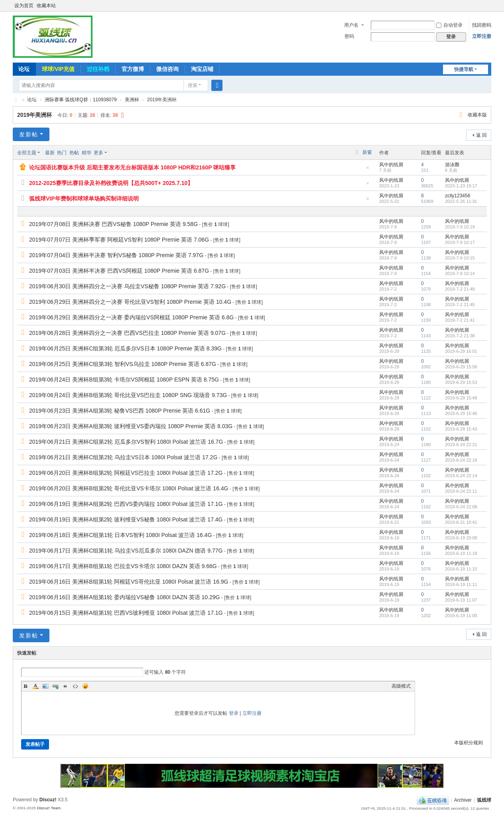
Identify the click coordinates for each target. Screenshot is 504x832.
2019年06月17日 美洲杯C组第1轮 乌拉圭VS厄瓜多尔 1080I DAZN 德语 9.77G (126, 551)
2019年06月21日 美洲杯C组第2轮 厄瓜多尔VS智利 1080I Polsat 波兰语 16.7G (126, 442)
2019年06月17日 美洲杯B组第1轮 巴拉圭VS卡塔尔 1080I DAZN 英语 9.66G (123, 566)
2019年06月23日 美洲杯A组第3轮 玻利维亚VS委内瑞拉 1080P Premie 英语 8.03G (131, 426)
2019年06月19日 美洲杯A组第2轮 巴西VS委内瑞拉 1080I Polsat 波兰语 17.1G (126, 504)
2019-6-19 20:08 (461, 538)
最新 (50, 153)
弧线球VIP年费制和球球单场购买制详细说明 (84, 199)
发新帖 (29, 134)
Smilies (85, 686)
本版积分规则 (469, 743)
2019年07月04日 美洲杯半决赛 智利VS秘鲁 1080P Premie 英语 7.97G (116, 255)
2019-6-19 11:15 (461, 569)
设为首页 (24, 6)
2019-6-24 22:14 (461, 476)
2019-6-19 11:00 (461, 616)
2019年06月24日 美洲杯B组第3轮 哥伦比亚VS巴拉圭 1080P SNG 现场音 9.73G (128, 395)
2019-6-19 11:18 (461, 553)
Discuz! (48, 800)
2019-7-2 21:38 (460, 336)
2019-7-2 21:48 (460, 289)
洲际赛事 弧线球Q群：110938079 (81, 100)
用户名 (351, 25)
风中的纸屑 (391, 165)
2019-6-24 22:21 (461, 445)
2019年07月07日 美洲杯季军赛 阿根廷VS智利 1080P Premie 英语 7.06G (119, 240)
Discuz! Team (49, 808)
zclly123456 (458, 196)
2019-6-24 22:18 (461, 460)
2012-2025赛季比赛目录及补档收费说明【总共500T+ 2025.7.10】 (111, 183)
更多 (98, 153)
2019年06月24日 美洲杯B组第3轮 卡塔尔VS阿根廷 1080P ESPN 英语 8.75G (124, 380)
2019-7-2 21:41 (460, 320)
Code (75, 686)
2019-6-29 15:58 (461, 367)
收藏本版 (477, 115)
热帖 (74, 153)
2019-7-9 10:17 (460, 242)
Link (55, 686)
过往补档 (98, 69)
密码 (349, 36)
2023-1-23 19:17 (461, 186)
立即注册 (482, 36)
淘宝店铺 (202, 69)
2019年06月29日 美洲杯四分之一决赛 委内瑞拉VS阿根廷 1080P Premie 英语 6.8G (131, 317)
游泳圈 (452, 165)
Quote (65, 686)
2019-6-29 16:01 (461, 351)
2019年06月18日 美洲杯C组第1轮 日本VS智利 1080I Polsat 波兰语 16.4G (120, 535)
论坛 (24, 69)
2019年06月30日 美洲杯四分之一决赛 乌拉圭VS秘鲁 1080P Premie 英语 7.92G (127, 286)
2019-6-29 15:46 (461, 413)
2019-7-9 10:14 (460, 273)
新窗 (367, 152)
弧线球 (484, 800)
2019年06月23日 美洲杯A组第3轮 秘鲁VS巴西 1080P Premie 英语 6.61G (120, 411)
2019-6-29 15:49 (461, 398)
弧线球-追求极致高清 (16, 100)
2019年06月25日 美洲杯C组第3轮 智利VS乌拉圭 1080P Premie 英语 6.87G (123, 364)
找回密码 (482, 25)
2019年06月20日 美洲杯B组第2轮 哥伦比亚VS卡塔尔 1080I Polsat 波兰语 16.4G (129, 488)
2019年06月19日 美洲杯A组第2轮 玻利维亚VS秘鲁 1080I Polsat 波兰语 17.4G (126, 519)
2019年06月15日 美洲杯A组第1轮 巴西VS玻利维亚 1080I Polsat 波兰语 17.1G (126, 613)
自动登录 (449, 25)
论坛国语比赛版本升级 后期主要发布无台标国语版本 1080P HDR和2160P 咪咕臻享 (132, 167)
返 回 (481, 135)
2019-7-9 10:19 (460, 227)
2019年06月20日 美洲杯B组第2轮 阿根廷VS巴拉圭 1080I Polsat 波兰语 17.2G (126, 473)
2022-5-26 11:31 (461, 201)
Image (45, 686)
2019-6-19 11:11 (461, 584)
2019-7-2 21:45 (460, 305)
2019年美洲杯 (34, 115)
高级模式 (401, 686)
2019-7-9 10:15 (460, 258)
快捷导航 (464, 69)
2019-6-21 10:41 (461, 522)
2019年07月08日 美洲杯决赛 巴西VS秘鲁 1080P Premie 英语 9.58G (113, 224)
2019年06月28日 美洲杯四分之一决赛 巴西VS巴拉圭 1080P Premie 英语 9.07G (127, 333)
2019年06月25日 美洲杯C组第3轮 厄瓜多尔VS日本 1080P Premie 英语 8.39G (125, 348)
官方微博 (133, 69)
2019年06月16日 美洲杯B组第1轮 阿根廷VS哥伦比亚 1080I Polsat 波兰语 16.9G (129, 582)
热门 (62, 153)
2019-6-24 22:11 (461, 491)
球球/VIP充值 (58, 69)
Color (35, 686)
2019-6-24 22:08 (461, 507)
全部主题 (27, 153)
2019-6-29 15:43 (461, 429)
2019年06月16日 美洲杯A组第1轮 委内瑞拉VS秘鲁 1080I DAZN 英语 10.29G (125, 597)
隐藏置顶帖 (368, 170)
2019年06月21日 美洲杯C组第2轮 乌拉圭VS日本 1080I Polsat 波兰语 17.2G (123, 457)
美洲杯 (132, 100)
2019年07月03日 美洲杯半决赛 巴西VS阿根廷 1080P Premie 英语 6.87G (119, 271)
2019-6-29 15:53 (461, 382)
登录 (234, 713)
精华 (87, 153)
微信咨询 (167, 69)
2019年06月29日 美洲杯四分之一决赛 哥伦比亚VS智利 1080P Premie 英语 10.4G (130, 302)
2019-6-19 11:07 (461, 600)
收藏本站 (46, 6)
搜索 (193, 85)
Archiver (463, 800)
